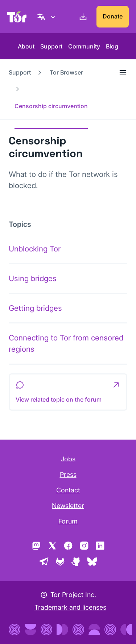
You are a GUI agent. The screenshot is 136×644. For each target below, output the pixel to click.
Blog (112, 46)
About (26, 46)
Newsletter (68, 506)
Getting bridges (35, 308)
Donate (113, 16)
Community (84, 46)
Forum (68, 521)
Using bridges (33, 278)
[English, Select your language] (47, 17)
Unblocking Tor (35, 249)
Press (68, 474)
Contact (68, 490)
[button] (68, 392)
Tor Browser (66, 72)
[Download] (82, 17)
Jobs (68, 459)
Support (51, 46)
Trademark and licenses (70, 607)
